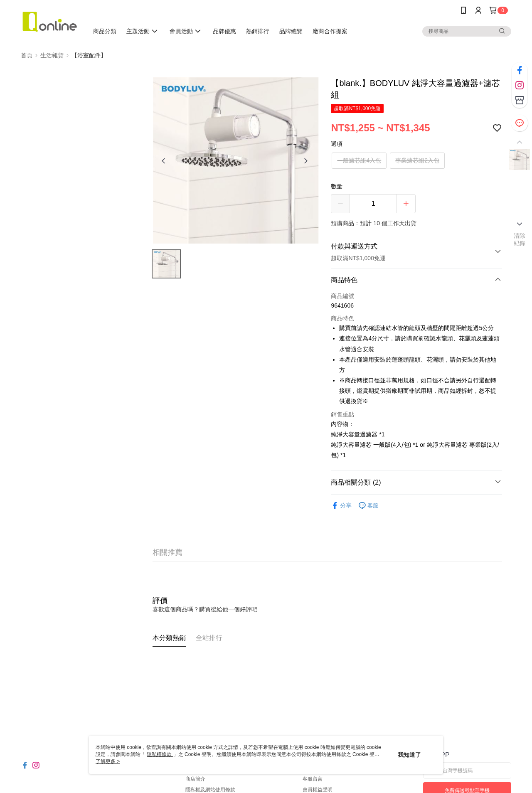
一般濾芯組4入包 (359, 160)
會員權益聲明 (318, 790)
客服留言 (313, 779)
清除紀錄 (520, 239)
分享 (341, 506)
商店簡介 (195, 779)
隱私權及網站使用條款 (210, 790)
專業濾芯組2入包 (417, 160)
